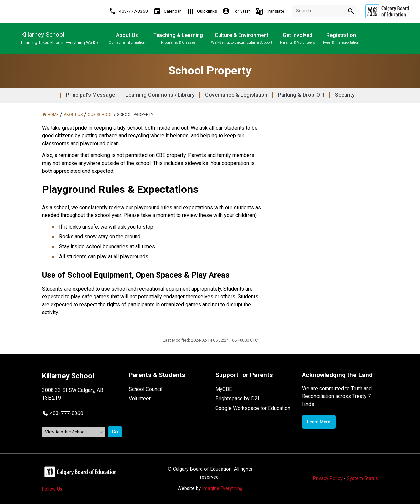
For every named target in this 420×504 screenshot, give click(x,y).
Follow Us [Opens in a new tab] (52, 489)
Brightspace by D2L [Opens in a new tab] (238, 399)
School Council (146, 389)
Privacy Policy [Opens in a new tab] (328, 479)
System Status (362, 479)
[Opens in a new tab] (387, 11)
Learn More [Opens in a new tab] (319, 422)
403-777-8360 (67, 413)
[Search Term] (324, 11)
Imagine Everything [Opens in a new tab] (222, 488)
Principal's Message (90, 95)
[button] (63, 413)
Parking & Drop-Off (301, 95)
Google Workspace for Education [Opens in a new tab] (253, 408)
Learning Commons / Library (160, 95)
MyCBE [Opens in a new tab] (224, 389)
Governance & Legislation (236, 95)
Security (345, 95)
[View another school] (73, 432)
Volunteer (140, 399)
